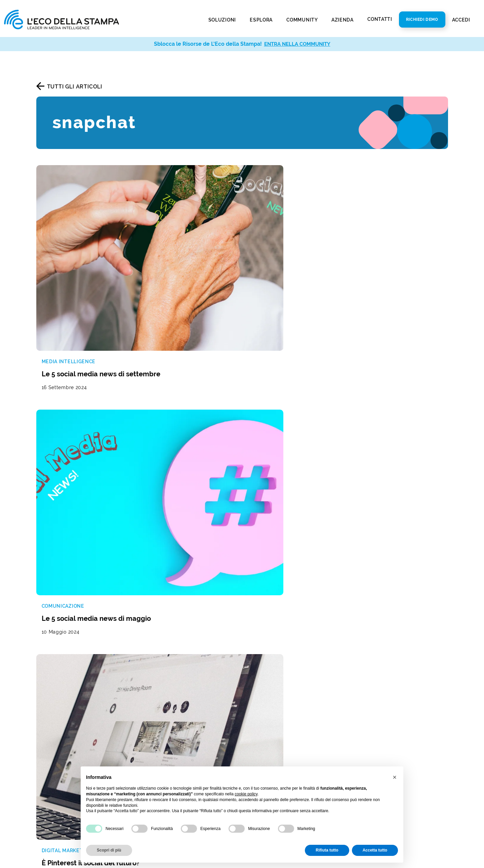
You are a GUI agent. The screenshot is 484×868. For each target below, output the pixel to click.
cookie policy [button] (246, 794)
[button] (395, 777)
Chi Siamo (259, 683)
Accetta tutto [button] (375, 850)
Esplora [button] (262, 20)
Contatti (380, 19)
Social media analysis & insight (77, 726)
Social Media (158, 756)
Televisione (156, 746)
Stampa (152, 715)
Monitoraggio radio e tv (68, 667)
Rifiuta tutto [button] (327, 850)
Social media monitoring (69, 677)
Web (147, 726)
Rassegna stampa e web (69, 657)
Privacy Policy (265, 753)
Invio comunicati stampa (69, 764)
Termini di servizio (277, 570)
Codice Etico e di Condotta (282, 713)
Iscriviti (402, 550)
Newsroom (261, 693)
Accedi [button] (462, 20)
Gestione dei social (166, 667)
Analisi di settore (164, 687)
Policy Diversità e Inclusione (284, 723)
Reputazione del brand (171, 657)
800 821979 (372, 690)
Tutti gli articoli (75, 87)
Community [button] (302, 20)
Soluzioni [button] (223, 20)
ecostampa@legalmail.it (383, 710)
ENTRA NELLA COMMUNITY (297, 44)
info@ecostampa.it (376, 700)
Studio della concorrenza (175, 677)
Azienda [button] (343, 20)
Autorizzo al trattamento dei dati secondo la (304, 551)
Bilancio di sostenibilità (277, 703)
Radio (149, 736)
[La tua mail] (303, 534)
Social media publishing (68, 774)
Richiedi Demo (422, 20)
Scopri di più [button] (109, 850)
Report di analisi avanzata (71, 736)
